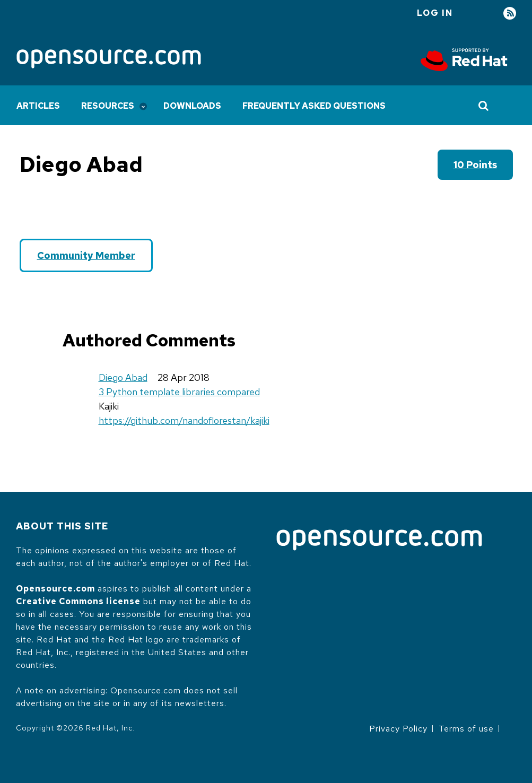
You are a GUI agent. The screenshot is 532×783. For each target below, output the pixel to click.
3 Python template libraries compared (179, 392)
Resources (108, 106)
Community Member (86, 255)
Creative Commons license (78, 601)
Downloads (192, 106)
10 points (475, 165)
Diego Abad (123, 377)
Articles (38, 106)
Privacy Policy (398, 729)
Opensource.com (55, 589)
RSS (510, 14)
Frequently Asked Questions (314, 106)
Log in (435, 13)
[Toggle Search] (484, 106)
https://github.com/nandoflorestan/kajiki (184, 420)
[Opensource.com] (109, 60)
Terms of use (466, 729)
